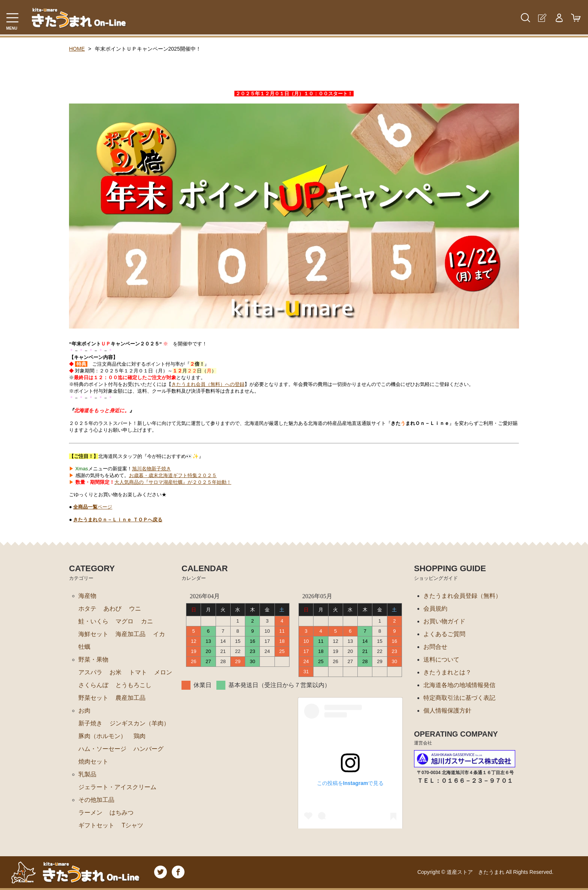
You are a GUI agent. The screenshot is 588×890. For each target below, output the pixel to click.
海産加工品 (130, 634)
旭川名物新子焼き (151, 469)
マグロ (124, 621)
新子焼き (90, 723)
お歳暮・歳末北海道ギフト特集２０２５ (173, 475)
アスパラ (90, 672)
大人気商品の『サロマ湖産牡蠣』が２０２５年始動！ (173, 482)
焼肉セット (93, 762)
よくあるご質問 (444, 634)
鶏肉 (139, 736)
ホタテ (87, 609)
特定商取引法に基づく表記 (459, 698)
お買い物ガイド (444, 621)
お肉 (84, 711)
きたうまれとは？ (447, 672)
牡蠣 (84, 647)
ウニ (135, 609)
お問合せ (435, 647)
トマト (138, 672)
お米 (115, 672)
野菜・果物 (93, 660)
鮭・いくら (93, 621)
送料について (441, 660)
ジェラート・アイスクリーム (117, 787)
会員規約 (435, 609)
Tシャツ (132, 825)
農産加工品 (130, 698)
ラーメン (90, 813)
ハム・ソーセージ (102, 749)
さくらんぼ (93, 685)
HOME (77, 49)
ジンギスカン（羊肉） (139, 723)
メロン (163, 672)
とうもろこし (133, 685)
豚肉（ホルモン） (102, 736)
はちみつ (121, 813)
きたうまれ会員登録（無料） (462, 596)
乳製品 (87, 774)
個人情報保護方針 (447, 711)
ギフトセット (96, 825)
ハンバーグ (148, 749)
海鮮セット (93, 634)
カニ (147, 621)
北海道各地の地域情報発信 (459, 685)
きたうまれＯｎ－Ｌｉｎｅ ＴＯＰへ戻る (118, 520)
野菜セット (93, 698)
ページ (93, 507)
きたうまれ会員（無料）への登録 (208, 384)
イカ (159, 634)
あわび (112, 609)
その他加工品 (96, 800)
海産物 (87, 596)
